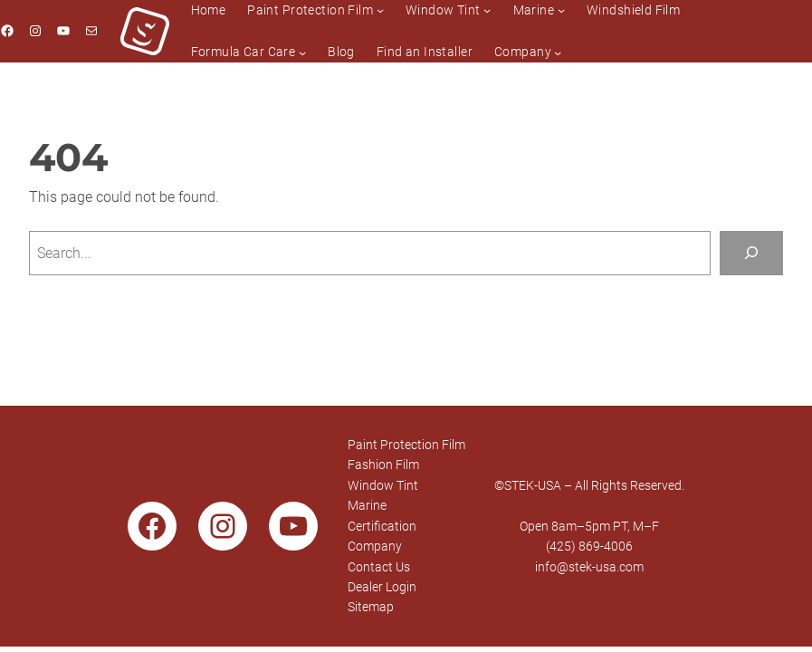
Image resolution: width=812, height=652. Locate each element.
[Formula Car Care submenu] (302, 52)
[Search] (751, 253)
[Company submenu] (558, 52)
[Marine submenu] (561, 10)
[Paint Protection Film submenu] (380, 10)
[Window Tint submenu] (487, 10)
